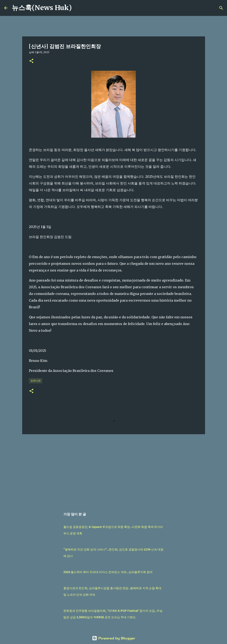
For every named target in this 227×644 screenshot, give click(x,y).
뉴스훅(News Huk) (42, 8)
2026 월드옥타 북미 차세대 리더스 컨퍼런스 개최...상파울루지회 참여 (108, 572)
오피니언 (36, 381)
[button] (31, 61)
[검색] (78, 8)
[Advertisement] (114, 470)
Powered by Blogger (114, 638)
